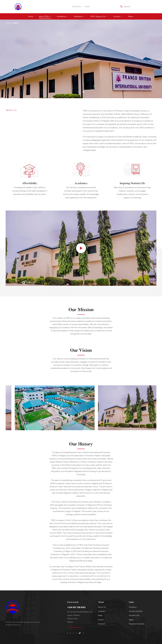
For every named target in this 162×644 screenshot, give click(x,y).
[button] (79, 92)
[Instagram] (73, 633)
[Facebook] (71, 633)
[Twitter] (68, 633)
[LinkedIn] (83, 633)
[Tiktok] (80, 633)
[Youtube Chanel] (76, 633)
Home (8, 23)
